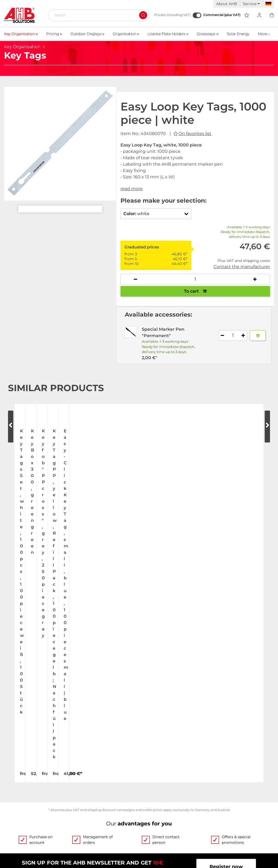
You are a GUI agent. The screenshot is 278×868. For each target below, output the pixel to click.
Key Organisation (21, 34)
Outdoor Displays (87, 34)
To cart (195, 291)
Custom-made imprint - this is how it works (191, 733)
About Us (15, 713)
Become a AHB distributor (36, 807)
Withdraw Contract (164, 818)
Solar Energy (238, 34)
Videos (147, 713)
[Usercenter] (259, 15)
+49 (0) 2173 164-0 (34, 670)
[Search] (97, 15)
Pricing (54, 34)
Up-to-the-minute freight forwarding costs (55, 777)
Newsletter (152, 807)
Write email (105, 670)
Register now (226, 605)
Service (251, 4)
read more (132, 189)
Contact (13, 743)
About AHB (227, 4)
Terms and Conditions (165, 777)
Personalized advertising (169, 743)
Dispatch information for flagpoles (45, 797)
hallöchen (156, 855)
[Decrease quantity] (136, 279)
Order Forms (154, 723)
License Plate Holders (168, 34)
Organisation (126, 34)
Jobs (9, 723)
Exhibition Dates (24, 733)
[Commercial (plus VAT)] (197, 15)
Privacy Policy (156, 787)
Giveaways (208, 34)
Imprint (148, 797)
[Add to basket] (258, 335)
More (264, 34)
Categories (152, 753)
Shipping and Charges (31, 787)
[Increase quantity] (255, 279)
